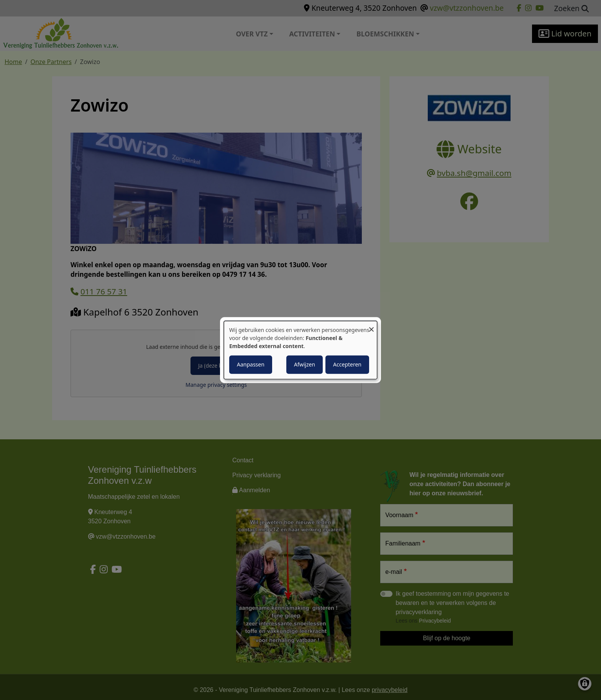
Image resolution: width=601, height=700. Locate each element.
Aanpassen (251, 364)
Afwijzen (305, 364)
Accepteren (347, 364)
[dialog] (300, 350)
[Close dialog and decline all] (371, 326)
